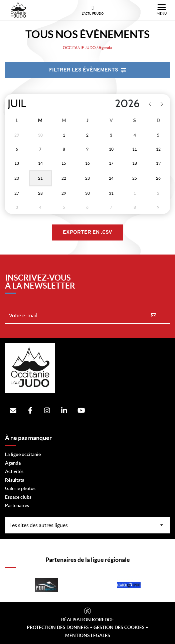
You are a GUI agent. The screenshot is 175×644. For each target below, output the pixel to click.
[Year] (110, 104)
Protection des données (58, 627)
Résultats (15, 480)
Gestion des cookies (119, 627)
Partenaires (17, 505)
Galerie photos (20, 488)
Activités (14, 471)
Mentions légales (88, 635)
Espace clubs (18, 497)
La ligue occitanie (23, 454)
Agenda (13, 463)
